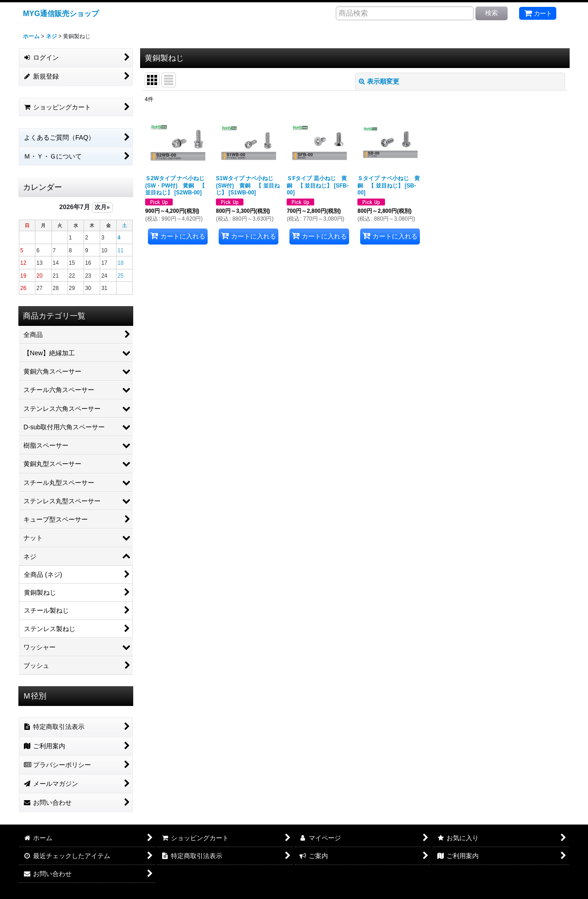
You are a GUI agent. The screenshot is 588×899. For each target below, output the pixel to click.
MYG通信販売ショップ (61, 13)
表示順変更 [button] (379, 81)
